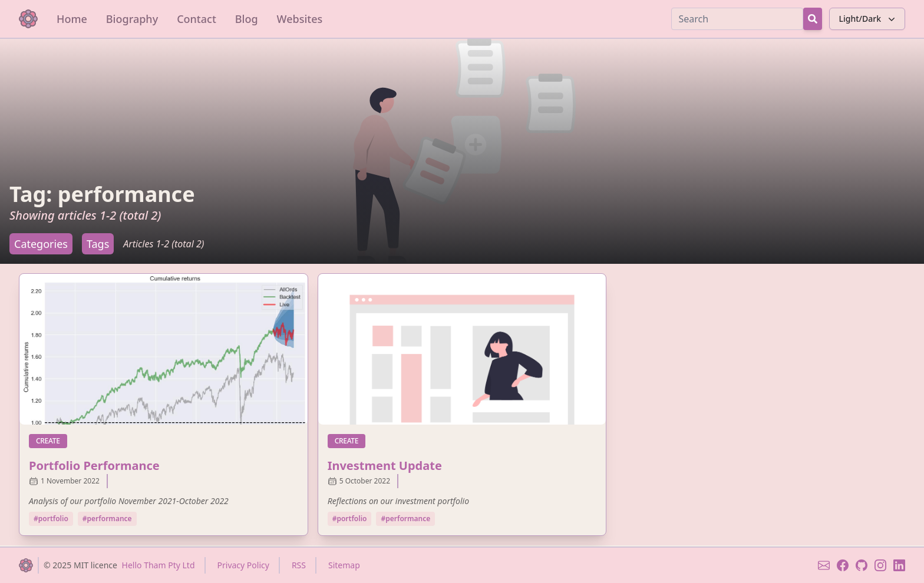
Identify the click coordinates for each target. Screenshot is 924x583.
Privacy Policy (243, 565)
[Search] (737, 19)
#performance (107, 519)
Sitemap (344, 565)
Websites (300, 19)
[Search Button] (813, 19)
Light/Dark (868, 19)
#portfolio (51, 519)
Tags (98, 244)
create (52, 440)
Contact (197, 19)
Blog (247, 19)
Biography (132, 19)
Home (72, 19)
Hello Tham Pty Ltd (159, 565)
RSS (299, 565)
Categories (41, 244)
